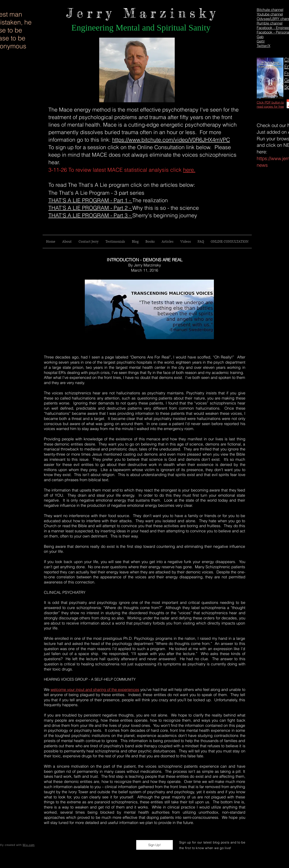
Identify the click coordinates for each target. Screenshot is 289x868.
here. (189, 170)
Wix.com (29, 845)
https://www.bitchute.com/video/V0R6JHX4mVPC (171, 140)
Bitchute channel (270, 10)
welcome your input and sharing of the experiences (95, 690)
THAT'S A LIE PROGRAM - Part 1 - (90, 200)
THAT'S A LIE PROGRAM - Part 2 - (90, 208)
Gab (260, 37)
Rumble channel (270, 23)
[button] (155, 845)
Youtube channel (270, 14)
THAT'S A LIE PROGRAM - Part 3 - (90, 215)
